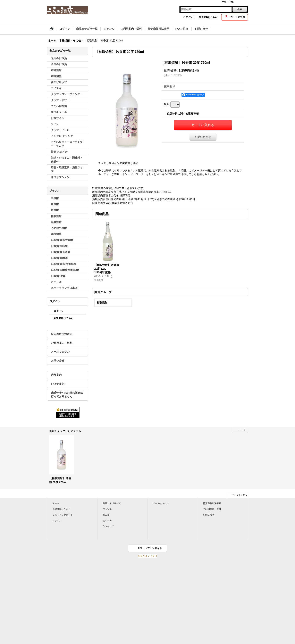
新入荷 (106, 515)
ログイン (188, 17)
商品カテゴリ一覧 (112, 503)
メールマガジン (60, 352)
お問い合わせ (203, 137)
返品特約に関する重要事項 (183, 114)
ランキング (108, 526)
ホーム (56, 503)
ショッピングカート (63, 515)
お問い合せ (58, 361)
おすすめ (107, 521)
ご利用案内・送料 (62, 343)
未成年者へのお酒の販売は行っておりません (67, 395)
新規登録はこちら (208, 17)
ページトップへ (239, 495)
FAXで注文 (58, 384)
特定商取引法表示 (62, 334)
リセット (242, 430)
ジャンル (107, 509)
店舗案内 (56, 375)
